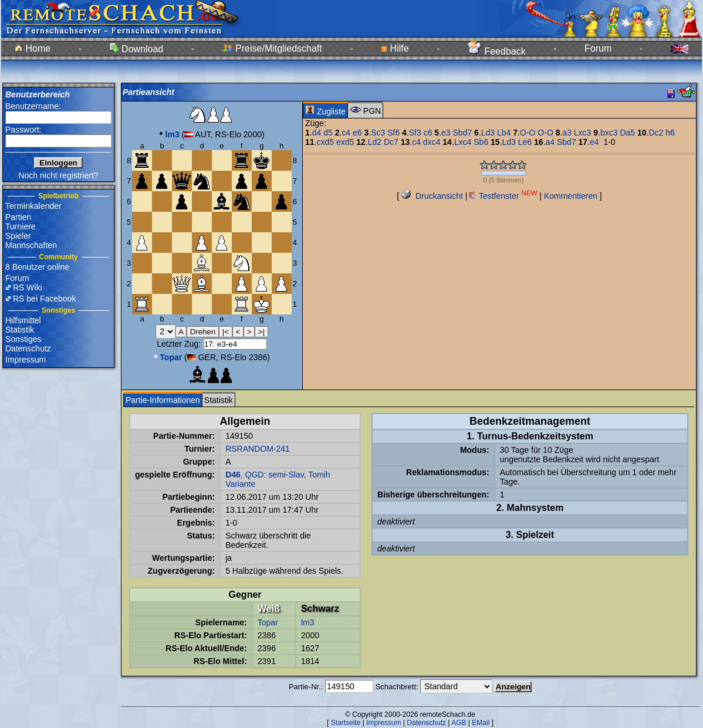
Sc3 (378, 133)
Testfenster (503, 196)
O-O (528, 133)
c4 (346, 133)
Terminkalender (33, 206)
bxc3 (609, 133)
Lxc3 (583, 133)
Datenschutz (28, 348)
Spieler (18, 236)
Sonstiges (23, 339)
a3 (567, 133)
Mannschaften (31, 245)
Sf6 (393, 133)
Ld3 (488, 133)
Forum (598, 48)
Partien (18, 217)
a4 (550, 142)
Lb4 (504, 133)
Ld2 (375, 142)
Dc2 (656, 133)
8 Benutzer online (37, 267)
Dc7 (391, 142)
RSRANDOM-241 (258, 449)
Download (137, 49)
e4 (594, 142)
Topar (268, 622)
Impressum (26, 360)
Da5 (627, 133)
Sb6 (481, 142)
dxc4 (432, 142)
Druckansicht (432, 196)
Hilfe (395, 48)
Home (33, 48)
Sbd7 (463, 133)
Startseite (346, 723)
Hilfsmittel (23, 320)
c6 (428, 133)
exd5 (345, 142)
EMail (481, 723)
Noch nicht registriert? (58, 175)
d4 (317, 133)
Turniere (21, 226)
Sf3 (415, 133)
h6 (670, 133)
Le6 (525, 142)
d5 (328, 133)
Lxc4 (463, 142)
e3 (446, 133)
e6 (357, 133)
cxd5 (325, 142)
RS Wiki (28, 287)
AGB (459, 723)
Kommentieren (571, 196)
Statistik (20, 330)
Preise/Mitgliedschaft (272, 48)
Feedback (497, 51)
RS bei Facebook (44, 299)
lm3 (308, 622)
